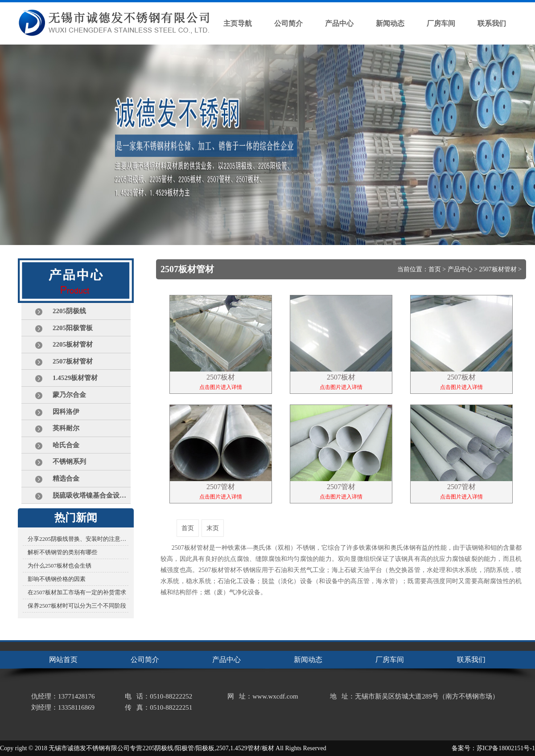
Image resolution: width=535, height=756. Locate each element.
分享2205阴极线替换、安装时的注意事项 (78, 539)
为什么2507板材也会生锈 (60, 566)
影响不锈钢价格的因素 (57, 579)
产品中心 (460, 269)
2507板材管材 (498, 269)
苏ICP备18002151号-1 (506, 748)
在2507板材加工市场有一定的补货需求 (77, 592)
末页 (213, 528)
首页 (435, 269)
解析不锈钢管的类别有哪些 (62, 552)
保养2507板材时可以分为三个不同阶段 (77, 606)
